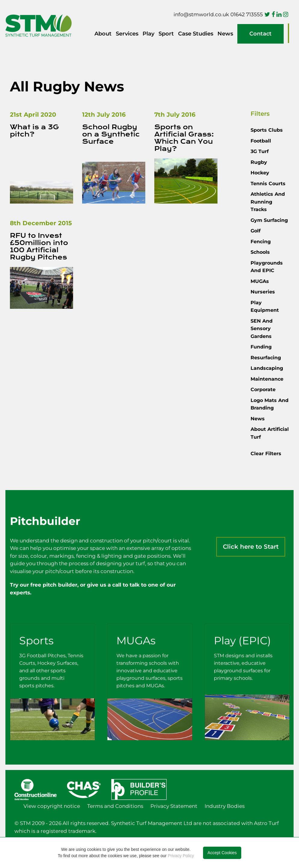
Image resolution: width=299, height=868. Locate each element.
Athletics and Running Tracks (268, 202)
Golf (256, 231)
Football (261, 141)
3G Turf (260, 151)
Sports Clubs (267, 130)
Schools (260, 252)
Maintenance (267, 379)
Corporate (263, 390)
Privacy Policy (181, 856)
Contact (260, 34)
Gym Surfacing (269, 220)
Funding (261, 347)
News (225, 34)
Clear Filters (266, 454)
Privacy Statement (174, 806)
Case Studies (196, 34)
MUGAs (260, 281)
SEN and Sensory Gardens (262, 329)
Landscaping (267, 368)
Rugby (259, 162)
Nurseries (263, 292)
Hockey (260, 173)
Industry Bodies (225, 806)
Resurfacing (266, 358)
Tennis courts (268, 184)
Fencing (261, 242)
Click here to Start (251, 547)
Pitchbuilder (288, 33)
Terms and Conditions (115, 806)
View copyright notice (52, 806)
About (103, 34)
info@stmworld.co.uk (201, 14)
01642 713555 (247, 14)
